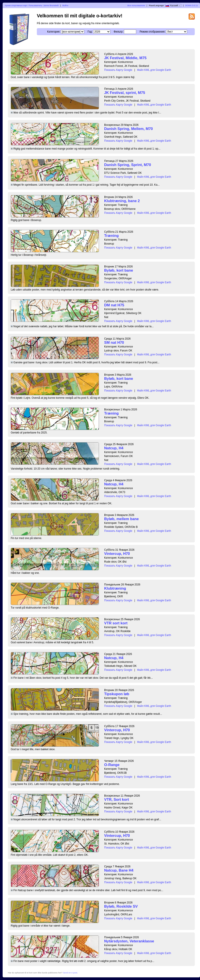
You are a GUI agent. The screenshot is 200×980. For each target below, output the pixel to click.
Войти (65, 5)
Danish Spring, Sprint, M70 (128, 165)
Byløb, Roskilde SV (121, 906)
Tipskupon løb (117, 694)
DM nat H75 (114, 305)
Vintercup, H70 (117, 554)
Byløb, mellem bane (121, 519)
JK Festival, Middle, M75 (125, 58)
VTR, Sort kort (117, 800)
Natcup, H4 (114, 448)
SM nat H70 (114, 343)
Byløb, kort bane (119, 270)
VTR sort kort (116, 623)
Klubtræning (115, 588)
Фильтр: (118, 32)
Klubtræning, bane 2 (122, 201)
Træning (111, 236)
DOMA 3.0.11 (192, 5)
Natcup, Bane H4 (119, 870)
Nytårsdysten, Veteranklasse (129, 941)
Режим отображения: (153, 32)
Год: (90, 32)
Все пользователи (136, 5)
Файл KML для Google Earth (154, 70)
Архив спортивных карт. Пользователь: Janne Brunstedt (32, 5)
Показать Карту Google (118, 70)
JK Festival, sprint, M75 (125, 93)
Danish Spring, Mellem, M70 (129, 129)
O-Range (112, 765)
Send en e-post (70, 973)
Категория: (54, 32)
